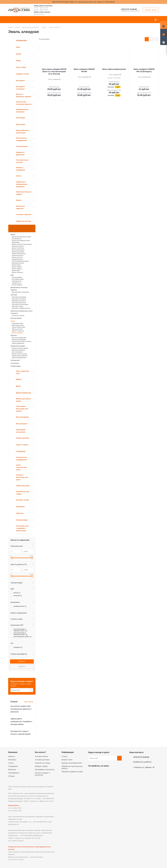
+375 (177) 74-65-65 (129, 9)
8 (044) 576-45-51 (17, 841)
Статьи (65, 756)
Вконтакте (91, 771)
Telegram (108, 771)
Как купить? (40, 752)
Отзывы (11, 776)
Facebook (96, 771)
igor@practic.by (13, 824)
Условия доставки (42, 760)
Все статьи (29, 702)
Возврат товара (41, 766)
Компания (13, 752)
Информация (68, 752)
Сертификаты (14, 773)
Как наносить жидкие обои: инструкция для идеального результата (21, 709)
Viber (114, 771)
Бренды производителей (72, 763)
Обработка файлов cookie (72, 772)
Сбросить (22, 666)
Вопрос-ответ (67, 760)
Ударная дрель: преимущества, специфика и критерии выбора (21, 721)
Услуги (11, 763)
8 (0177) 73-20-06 (17, 860)
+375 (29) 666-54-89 (39, 822)
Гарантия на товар (42, 763)
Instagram (102, 771)
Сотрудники (13, 766)
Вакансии (12, 769)
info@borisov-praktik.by (142, 762)
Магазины (12, 760)
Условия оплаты (42, 756)
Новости (12, 756)
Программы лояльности (45, 769)
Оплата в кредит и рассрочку (42, 774)
